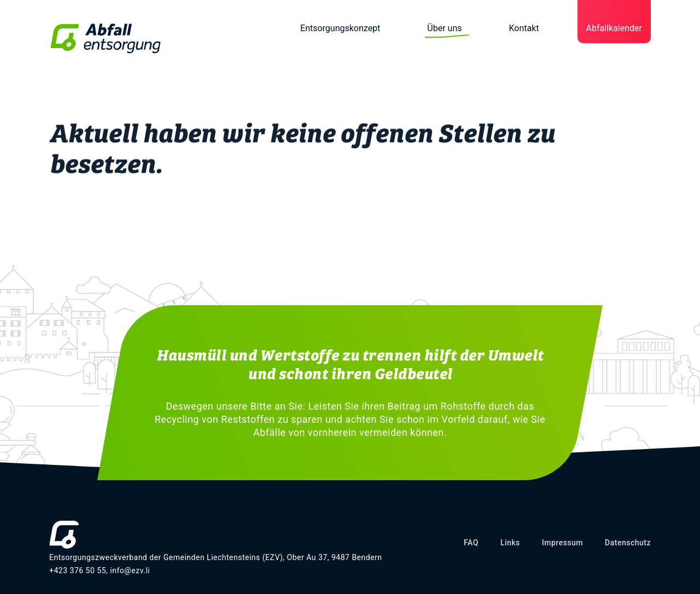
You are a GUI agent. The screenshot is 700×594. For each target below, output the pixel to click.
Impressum (562, 543)
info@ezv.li (130, 570)
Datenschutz (628, 543)
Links (510, 543)
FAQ (471, 543)
